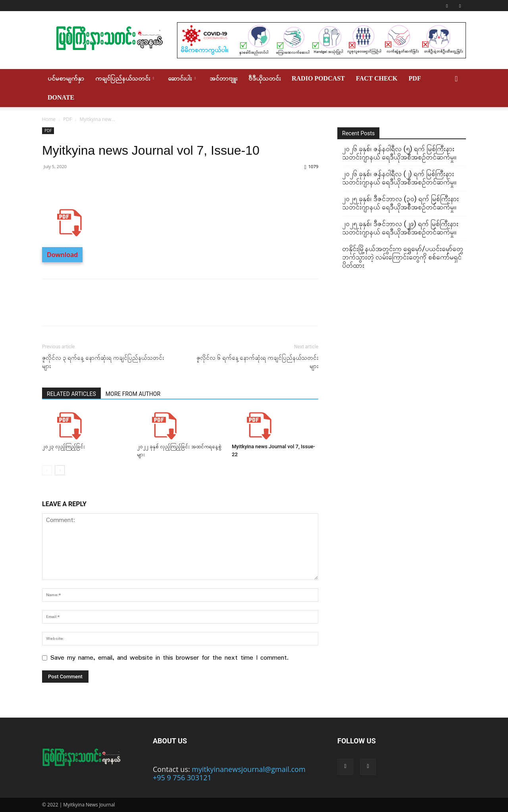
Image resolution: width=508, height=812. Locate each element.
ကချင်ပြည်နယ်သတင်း (125, 78)
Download (62, 255)
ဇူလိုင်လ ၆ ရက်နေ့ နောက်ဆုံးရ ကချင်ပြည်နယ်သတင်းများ (257, 362)
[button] (456, 79)
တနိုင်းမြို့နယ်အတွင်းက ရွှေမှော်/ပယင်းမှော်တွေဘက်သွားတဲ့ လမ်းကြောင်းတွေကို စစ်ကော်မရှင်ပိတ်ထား (403, 257)
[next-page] (60, 470)
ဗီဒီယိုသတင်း (265, 78)
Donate (61, 97)
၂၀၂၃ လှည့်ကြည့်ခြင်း (63, 446)
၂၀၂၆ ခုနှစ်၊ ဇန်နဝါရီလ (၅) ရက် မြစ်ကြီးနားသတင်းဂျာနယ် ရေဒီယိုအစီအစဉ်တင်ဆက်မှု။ (399, 153)
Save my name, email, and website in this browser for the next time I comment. (169, 658)
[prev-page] (47, 470)
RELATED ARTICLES (71, 394)
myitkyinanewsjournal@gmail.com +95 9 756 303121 (229, 773)
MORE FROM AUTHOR (133, 394)
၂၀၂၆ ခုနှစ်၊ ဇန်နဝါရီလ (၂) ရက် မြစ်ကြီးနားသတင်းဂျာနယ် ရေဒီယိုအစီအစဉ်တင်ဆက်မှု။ (399, 178)
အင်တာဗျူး (223, 78)
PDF (415, 78)
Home (49, 119)
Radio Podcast (318, 78)
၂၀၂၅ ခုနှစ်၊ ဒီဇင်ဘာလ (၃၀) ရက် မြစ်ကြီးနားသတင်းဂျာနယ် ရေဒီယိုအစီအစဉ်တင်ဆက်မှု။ (400, 203)
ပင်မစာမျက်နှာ (66, 78)
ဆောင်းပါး (182, 78)
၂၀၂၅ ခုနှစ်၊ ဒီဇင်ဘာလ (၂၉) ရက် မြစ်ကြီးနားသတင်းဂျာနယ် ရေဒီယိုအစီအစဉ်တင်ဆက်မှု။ (400, 228)
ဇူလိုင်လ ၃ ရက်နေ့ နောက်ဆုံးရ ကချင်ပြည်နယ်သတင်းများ (103, 362)
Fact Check (377, 78)
